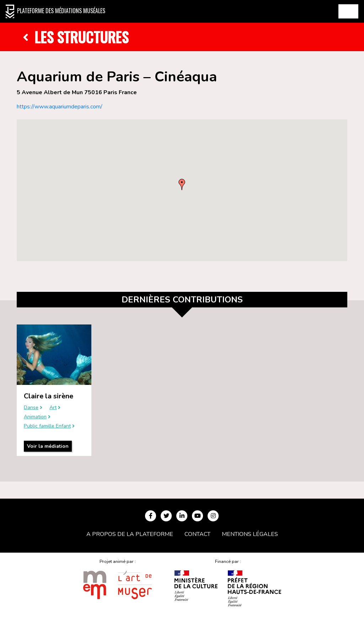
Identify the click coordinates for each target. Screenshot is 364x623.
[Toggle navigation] (348, 11)
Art (53, 408)
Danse (31, 408)
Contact (197, 534)
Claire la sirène (49, 396)
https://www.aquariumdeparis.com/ (60, 107)
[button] (182, 184)
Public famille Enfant (47, 426)
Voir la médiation (48, 446)
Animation (35, 417)
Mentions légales (250, 534)
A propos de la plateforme (130, 534)
